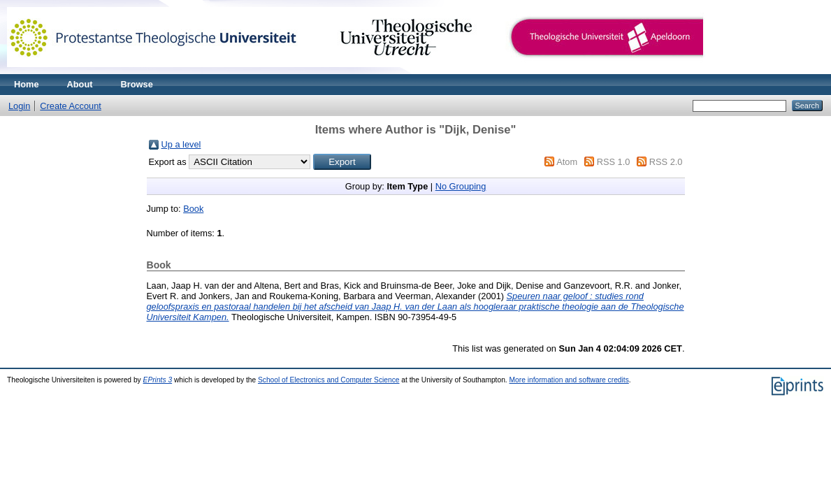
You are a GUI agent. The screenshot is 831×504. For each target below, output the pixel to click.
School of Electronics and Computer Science (329, 380)
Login (19, 106)
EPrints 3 (158, 380)
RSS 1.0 (614, 162)
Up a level (181, 144)
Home (27, 84)
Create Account (71, 106)
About (80, 84)
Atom (567, 162)
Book (193, 209)
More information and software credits (569, 380)
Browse (137, 84)
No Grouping (461, 186)
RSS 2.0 (666, 162)
